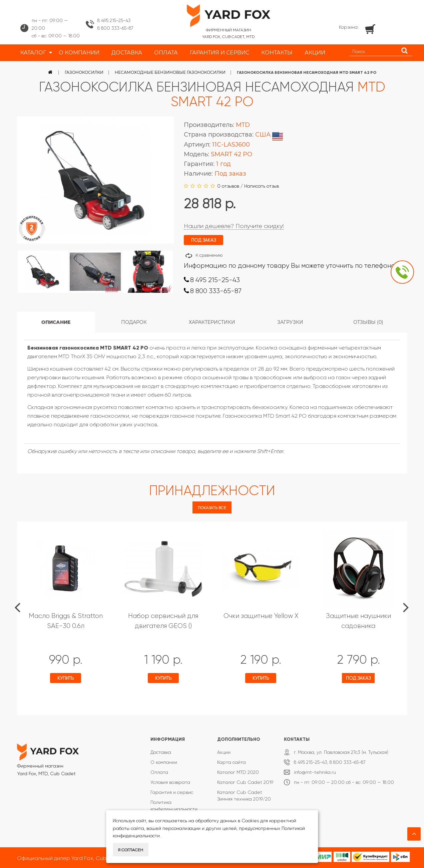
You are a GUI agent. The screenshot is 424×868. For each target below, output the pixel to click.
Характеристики (212, 322)
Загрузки (290, 322)
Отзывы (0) (368, 322)
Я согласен (131, 850)
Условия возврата (170, 782)
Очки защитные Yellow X (261, 616)
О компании (164, 762)
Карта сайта (232, 762)
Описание (56, 322)
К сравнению (209, 255)
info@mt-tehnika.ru (315, 772)
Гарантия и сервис (172, 792)
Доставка (161, 752)
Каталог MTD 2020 (238, 772)
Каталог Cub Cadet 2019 (245, 782)
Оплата (159, 772)
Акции (224, 752)
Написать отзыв (262, 186)
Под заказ (358, 678)
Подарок (134, 322)
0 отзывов (228, 186)
